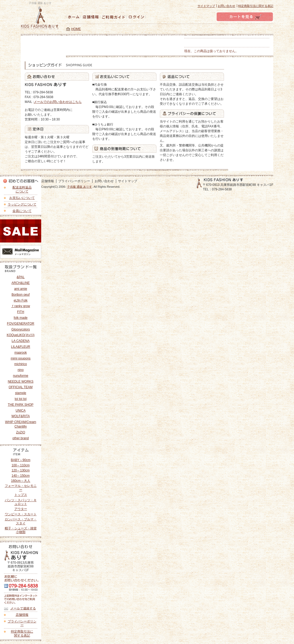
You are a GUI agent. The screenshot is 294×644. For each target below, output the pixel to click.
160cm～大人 (20, 481)
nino (21, 370)
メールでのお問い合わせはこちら (58, 102)
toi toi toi (21, 399)
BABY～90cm (21, 460)
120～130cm (20, 470)
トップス (21, 495)
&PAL (21, 277)
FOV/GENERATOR (21, 324)
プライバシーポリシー (22, 623)
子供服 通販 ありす (79, 187)
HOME (76, 29)
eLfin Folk (20, 300)
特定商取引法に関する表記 (256, 6)
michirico (21, 364)
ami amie (21, 289)
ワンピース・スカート (21, 514)
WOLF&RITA (21, 416)
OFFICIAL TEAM (20, 387)
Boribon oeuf (20, 295)
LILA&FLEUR (20, 347)
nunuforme (21, 376)
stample (20, 393)
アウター (21, 509)
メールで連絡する (23, 608)
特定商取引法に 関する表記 (22, 633)
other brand (21, 438)
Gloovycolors (21, 329)
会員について (22, 211)
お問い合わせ (226, 6)
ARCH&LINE (21, 283)
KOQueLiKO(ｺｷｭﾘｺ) (21, 335)
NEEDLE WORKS (21, 382)
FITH (21, 312)
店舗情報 (22, 615)
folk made (20, 318)
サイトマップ (206, 6)
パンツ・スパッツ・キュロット (21, 502)
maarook (21, 353)
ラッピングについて (22, 204)
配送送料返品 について (22, 189)
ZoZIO (20, 432)
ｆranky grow (21, 306)
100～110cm (20, 465)
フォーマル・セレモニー (21, 488)
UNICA (21, 411)
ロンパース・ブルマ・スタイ (21, 521)
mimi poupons (21, 358)
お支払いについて (22, 198)
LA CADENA (21, 341)
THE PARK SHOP (20, 405)
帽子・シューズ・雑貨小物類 (21, 530)
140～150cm (20, 476)
